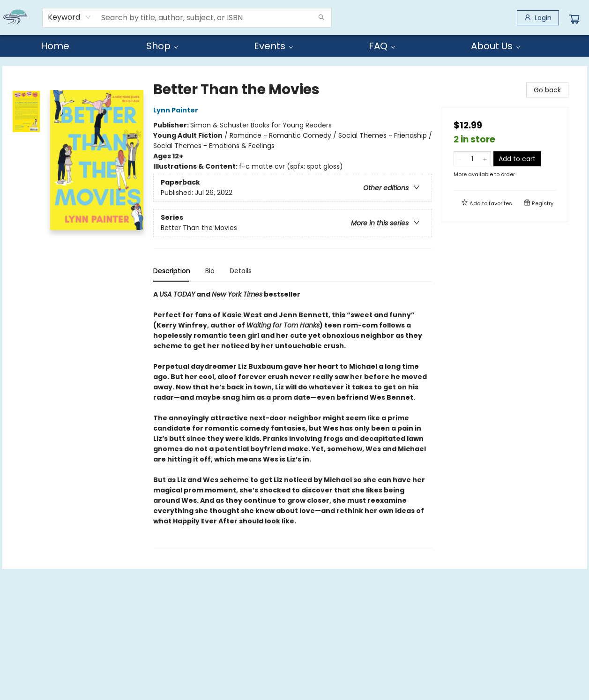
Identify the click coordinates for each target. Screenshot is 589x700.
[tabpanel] (293, 419)
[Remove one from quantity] (460, 159)
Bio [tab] (210, 271)
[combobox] (70, 17)
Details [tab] (241, 271)
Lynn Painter (177, 110)
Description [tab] (172, 271)
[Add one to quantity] (485, 159)
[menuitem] (55, 46)
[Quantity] (472, 159)
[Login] (538, 18)
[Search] (321, 18)
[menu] (295, 46)
